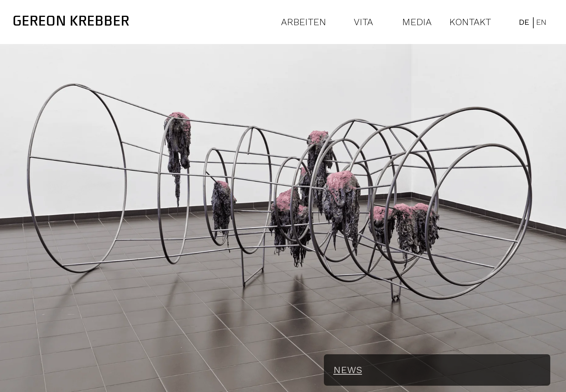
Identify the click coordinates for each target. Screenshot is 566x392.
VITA (363, 22)
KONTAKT (470, 22)
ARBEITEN (304, 22)
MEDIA (417, 22)
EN (541, 22)
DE (524, 22)
